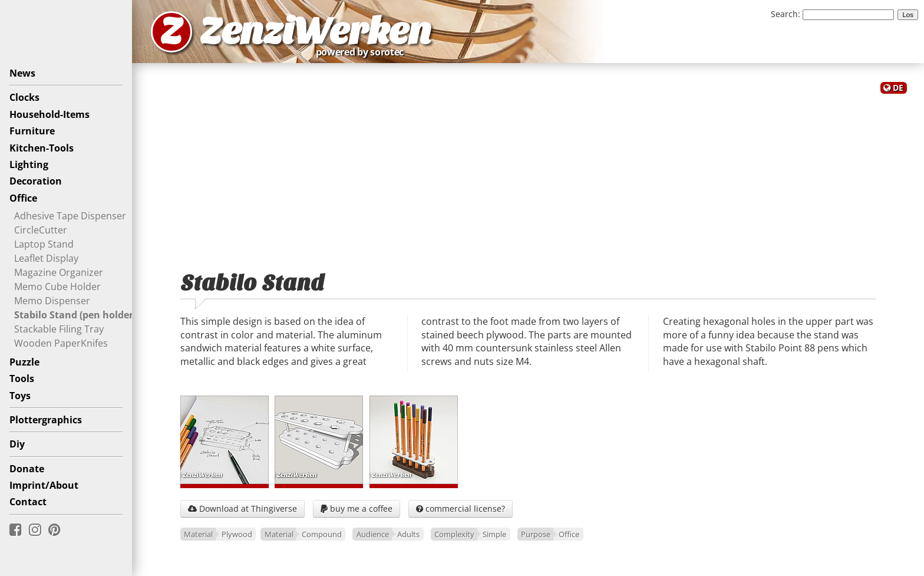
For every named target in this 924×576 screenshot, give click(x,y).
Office (23, 198)
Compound (322, 534)
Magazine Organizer (59, 272)
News (22, 73)
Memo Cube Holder (57, 287)
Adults (408, 534)
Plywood (237, 534)
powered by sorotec (363, 52)
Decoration (36, 181)
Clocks (24, 97)
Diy (17, 444)
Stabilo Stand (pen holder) (75, 315)
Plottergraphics (46, 420)
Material (198, 534)
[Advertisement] (528, 176)
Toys (20, 396)
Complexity (454, 534)
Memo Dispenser (52, 301)
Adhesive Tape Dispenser (70, 216)
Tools (22, 378)
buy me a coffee (357, 508)
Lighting (29, 164)
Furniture (32, 131)
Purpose (536, 534)
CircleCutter (41, 230)
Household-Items (49, 114)
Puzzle (24, 362)
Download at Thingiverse (242, 508)
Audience (373, 534)
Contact (28, 502)
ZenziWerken (316, 32)
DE (898, 88)
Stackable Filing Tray (59, 329)
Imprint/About (44, 485)
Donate (27, 469)
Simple (494, 534)
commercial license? (461, 508)
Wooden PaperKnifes (61, 343)
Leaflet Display (46, 258)
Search (784, 14)
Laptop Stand (44, 244)
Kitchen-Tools (42, 148)
